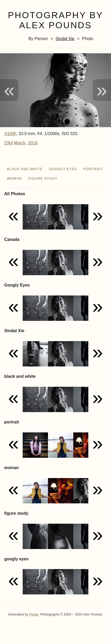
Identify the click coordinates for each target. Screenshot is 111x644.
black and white (25, 169)
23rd (8, 143)
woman (14, 178)
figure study (43, 178)
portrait (93, 169)
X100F (10, 134)
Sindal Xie (65, 39)
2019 (33, 143)
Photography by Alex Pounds (55, 20)
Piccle (34, 614)
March (20, 143)
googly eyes (63, 169)
